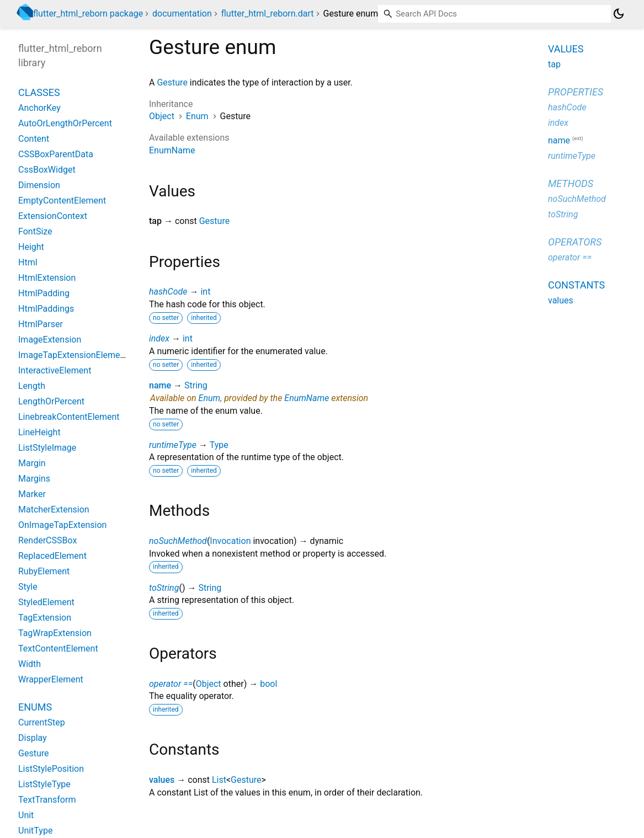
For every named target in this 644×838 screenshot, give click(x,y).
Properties (576, 92)
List (219, 780)
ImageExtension (50, 340)
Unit (26, 815)
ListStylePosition (51, 769)
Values (566, 49)
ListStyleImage (47, 448)
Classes (39, 92)
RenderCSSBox (47, 540)
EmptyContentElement (62, 201)
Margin (32, 463)
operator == (171, 684)
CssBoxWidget (47, 170)
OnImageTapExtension (62, 525)
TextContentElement (58, 648)
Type (219, 445)
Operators (575, 242)
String (196, 385)
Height (31, 247)
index (159, 338)
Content (34, 139)
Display (33, 738)
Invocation (230, 541)
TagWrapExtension (55, 633)
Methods (571, 183)
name (160, 385)
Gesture (172, 82)
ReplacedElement (52, 556)
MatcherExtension (54, 509)
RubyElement (44, 571)
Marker (32, 494)
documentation (182, 14)
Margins (34, 479)
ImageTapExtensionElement (73, 355)
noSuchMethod (178, 541)
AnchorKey (39, 108)
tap (554, 64)
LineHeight (39, 432)
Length (32, 386)
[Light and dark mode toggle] (619, 14)
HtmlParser (41, 324)
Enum (197, 116)
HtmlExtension (47, 278)
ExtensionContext (53, 216)
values (162, 780)
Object (162, 116)
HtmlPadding (44, 293)
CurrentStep (42, 722)
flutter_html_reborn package (88, 14)
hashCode (168, 292)
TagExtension (45, 618)
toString (164, 588)
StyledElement (46, 602)
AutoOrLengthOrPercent (65, 123)
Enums (35, 707)
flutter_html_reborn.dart (268, 14)
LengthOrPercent (51, 401)
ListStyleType (44, 784)
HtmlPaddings (46, 309)
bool (268, 684)
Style (28, 587)
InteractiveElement (55, 370)
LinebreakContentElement (69, 417)
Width (30, 664)
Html (28, 262)
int (205, 292)
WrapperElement (51, 679)
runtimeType (173, 445)
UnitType (35, 831)
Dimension (39, 185)
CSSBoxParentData (56, 154)
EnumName (172, 150)
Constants (576, 285)
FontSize (35, 231)
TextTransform (47, 800)
